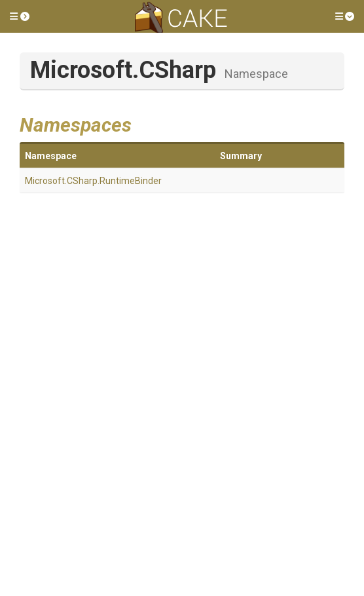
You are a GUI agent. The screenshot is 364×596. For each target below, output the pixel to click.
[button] (20, 16)
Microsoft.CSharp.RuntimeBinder (93, 181)
